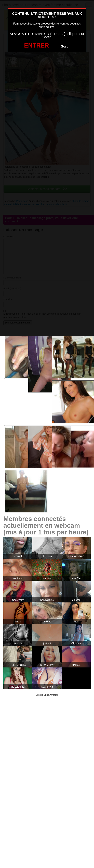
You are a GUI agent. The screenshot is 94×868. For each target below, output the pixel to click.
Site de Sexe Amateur (47, 695)
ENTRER (37, 45)
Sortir (65, 46)
